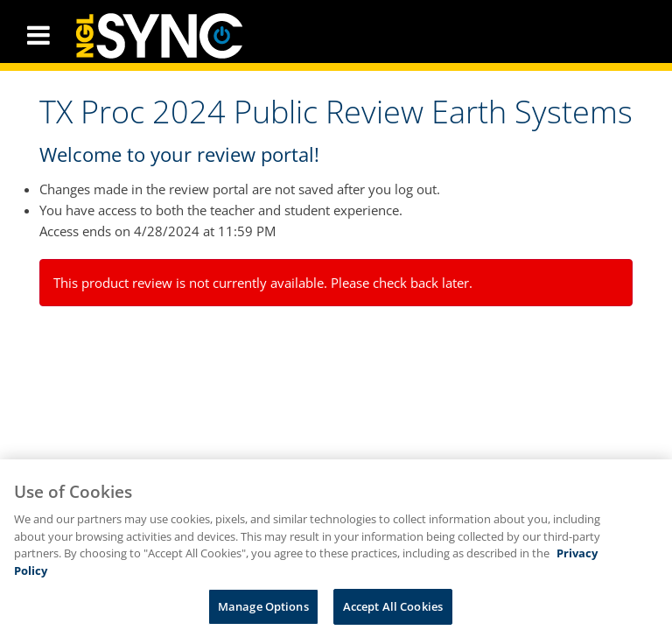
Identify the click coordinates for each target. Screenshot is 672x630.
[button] (38, 35)
